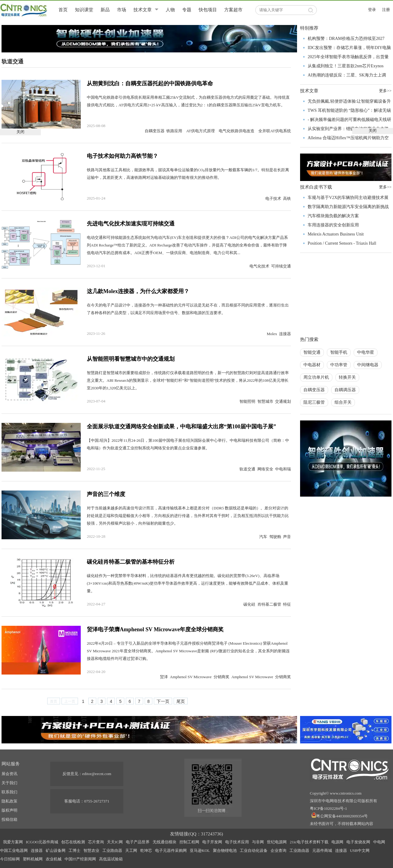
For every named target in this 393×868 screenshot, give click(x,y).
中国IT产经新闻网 (80, 859)
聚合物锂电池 (225, 850)
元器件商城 (322, 850)
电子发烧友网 (358, 842)
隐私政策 (9, 801)
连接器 (37, 850)
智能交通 (312, 352)
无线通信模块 (165, 842)
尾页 (181, 701)
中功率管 (339, 365)
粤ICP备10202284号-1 (328, 808)
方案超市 (233, 10)
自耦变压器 (314, 390)
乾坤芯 (146, 850)
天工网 (131, 850)
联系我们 (9, 792)
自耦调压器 (345, 390)
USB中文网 (360, 850)
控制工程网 (189, 842)
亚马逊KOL (200, 850)
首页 (63, 10)
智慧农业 (91, 850)
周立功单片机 (316, 377)
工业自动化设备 (254, 850)
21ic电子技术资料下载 (309, 842)
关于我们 (9, 783)
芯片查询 (96, 842)
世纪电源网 (277, 842)
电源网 (337, 842)
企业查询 (278, 850)
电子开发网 (212, 842)
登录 (372, 10)
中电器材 (312, 365)
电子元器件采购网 (171, 850)
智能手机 (339, 352)
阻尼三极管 (314, 402)
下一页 (163, 701)
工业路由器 (112, 850)
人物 (170, 10)
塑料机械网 (33, 859)
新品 (105, 10)
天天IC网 (115, 842)
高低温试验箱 (111, 859)
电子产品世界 (138, 842)
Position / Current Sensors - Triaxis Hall (342, 243)
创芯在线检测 (73, 842)
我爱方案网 (13, 842)
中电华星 (366, 352)
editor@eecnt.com (97, 774)
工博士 (74, 850)
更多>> (385, 187)
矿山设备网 (56, 850)
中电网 (379, 842)
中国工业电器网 (14, 850)
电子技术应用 (237, 842)
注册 (386, 10)
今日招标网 (10, 859)
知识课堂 (84, 10)
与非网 (258, 842)
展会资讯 (9, 774)
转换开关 (347, 377)
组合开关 (343, 402)
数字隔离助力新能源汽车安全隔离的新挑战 (348, 207)
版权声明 (9, 810)
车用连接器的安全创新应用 (333, 225)
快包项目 (208, 10)
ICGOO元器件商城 (42, 842)
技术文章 (143, 10)
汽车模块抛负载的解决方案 (333, 216)
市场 (122, 10)
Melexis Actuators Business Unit (336, 234)
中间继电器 (368, 365)
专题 (187, 10)
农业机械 (54, 859)
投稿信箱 (9, 819)
